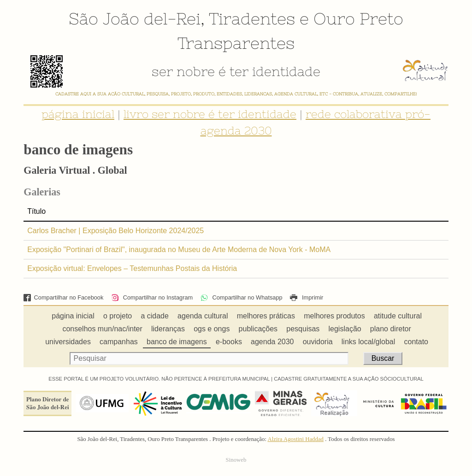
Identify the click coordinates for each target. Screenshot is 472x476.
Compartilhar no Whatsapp (242, 297)
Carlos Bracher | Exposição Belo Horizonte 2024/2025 (115, 231)
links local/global (369, 342)
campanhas (119, 342)
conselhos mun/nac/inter (102, 329)
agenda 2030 (272, 342)
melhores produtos (334, 316)
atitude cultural (398, 316)
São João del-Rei (135, 18)
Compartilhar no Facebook (63, 297)
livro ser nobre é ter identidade (210, 114)
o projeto (118, 316)
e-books (229, 342)
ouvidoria (318, 342)
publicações (258, 329)
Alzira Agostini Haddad (295, 439)
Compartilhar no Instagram (152, 297)
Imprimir (307, 297)
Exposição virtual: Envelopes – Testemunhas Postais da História (132, 268)
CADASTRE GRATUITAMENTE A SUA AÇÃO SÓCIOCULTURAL (349, 379)
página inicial (78, 114)
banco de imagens (177, 342)
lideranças (168, 329)
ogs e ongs (212, 329)
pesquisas (303, 329)
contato (416, 342)
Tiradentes (252, 18)
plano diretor (391, 329)
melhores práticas (266, 316)
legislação (345, 329)
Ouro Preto (358, 18)
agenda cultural (203, 316)
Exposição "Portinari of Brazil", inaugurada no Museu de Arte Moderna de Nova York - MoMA (179, 250)
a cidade (155, 316)
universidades (68, 342)
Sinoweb (236, 460)
